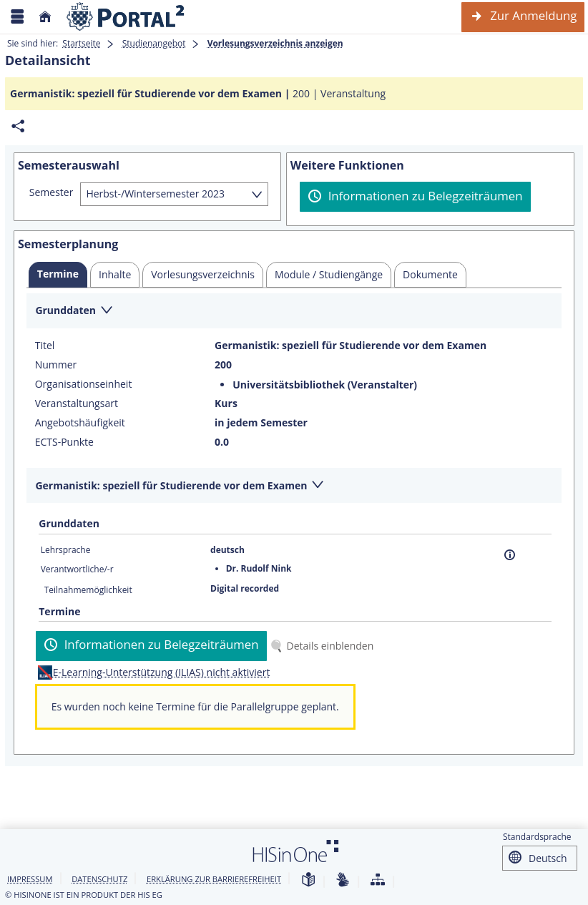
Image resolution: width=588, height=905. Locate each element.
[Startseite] (45, 17)
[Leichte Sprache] (308, 880)
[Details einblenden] (325, 646)
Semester (52, 192)
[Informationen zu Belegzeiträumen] (415, 197)
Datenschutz (99, 879)
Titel (45, 346)
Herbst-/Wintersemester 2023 (155, 194)
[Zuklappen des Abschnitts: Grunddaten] (294, 312)
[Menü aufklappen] (17, 17)
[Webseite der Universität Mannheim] (126, 17)
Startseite (81, 43)
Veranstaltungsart (77, 403)
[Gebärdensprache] (343, 880)
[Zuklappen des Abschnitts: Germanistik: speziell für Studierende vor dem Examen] (294, 486)
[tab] (58, 275)
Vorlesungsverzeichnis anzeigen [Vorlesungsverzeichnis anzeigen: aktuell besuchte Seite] (275, 43)
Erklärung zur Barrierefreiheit (214, 879)
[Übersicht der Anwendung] (378, 880)
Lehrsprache (66, 550)
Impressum (30, 879)
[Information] (510, 555)
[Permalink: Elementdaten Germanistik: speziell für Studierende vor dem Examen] (18, 126)
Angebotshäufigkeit (80, 423)
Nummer (56, 365)
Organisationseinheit (84, 384)
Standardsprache (537, 837)
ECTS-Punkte (64, 442)
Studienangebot (154, 43)
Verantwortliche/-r (77, 569)
